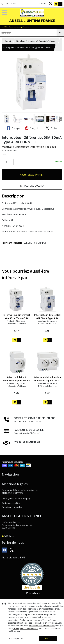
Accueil (8, 41)
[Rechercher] (60, 33)
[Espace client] (50, 4)
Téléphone (8, 536)
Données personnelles (12, 507)
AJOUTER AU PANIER (32, 175)
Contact (43, 4)
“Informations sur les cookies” (42, 626)
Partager (14, 128)
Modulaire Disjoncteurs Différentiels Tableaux (36, 41)
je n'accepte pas (16, 638)
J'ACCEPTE (48, 638)
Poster (51, 128)
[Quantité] (8, 162)
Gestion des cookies (11, 503)
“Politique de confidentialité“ (26, 628)
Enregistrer (33, 128)
